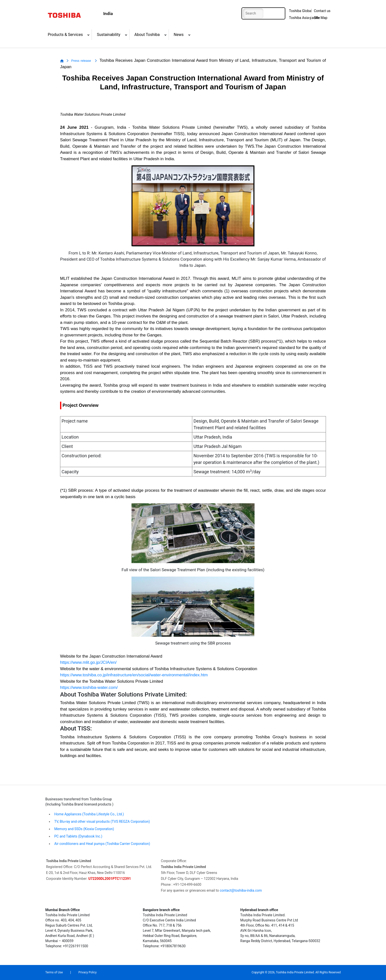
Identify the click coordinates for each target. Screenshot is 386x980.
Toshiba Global (300, 11)
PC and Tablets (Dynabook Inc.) (78, 836)
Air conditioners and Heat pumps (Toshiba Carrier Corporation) (102, 844)
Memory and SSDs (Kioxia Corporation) (84, 829)
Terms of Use (54, 972)
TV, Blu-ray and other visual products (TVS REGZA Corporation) (102, 822)
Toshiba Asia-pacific (304, 18)
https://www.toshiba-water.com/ (89, 688)
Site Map (321, 18)
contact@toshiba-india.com (241, 890)
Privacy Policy (87, 972)
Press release (82, 61)
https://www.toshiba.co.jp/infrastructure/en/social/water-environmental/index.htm (134, 675)
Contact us (322, 11)
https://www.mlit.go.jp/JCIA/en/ (88, 662)
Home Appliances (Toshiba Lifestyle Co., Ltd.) (89, 814)
